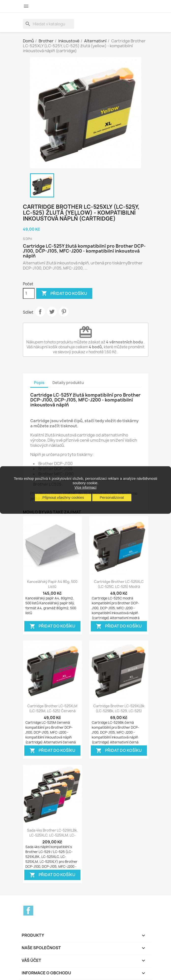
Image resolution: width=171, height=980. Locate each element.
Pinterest (64, 312)
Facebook (28, 911)
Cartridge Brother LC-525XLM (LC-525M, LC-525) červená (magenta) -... (52, 711)
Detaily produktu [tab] (68, 383)
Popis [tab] (39, 383)
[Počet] (29, 293)
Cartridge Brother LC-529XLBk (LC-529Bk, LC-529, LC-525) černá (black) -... (119, 711)
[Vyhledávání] (48, 24)
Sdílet (40, 312)
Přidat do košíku (64, 293)
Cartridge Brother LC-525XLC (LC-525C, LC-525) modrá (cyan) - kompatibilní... (119, 586)
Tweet (52, 312)
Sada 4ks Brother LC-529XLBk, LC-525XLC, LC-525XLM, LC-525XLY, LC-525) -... (52, 835)
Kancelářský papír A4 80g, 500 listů (52, 584)
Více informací (85, 487)
